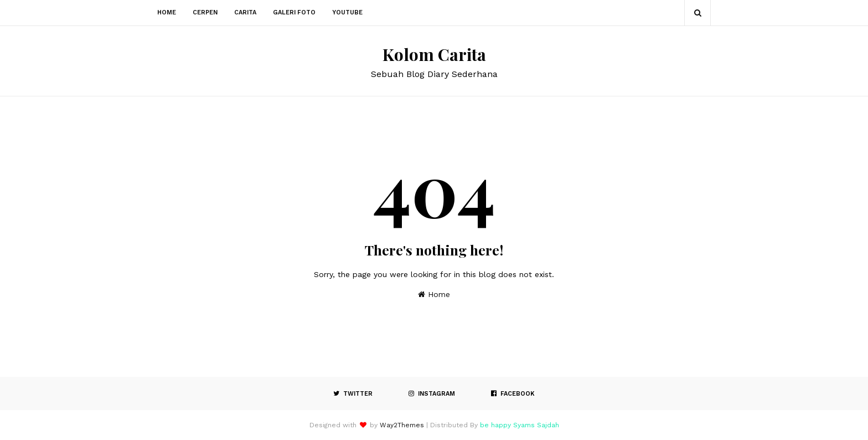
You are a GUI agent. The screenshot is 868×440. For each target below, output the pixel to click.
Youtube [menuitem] (347, 12)
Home (434, 294)
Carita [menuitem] (245, 12)
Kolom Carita (434, 54)
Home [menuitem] (167, 12)
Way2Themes (402, 425)
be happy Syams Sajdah (520, 425)
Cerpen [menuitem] (205, 12)
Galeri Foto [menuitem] (294, 12)
